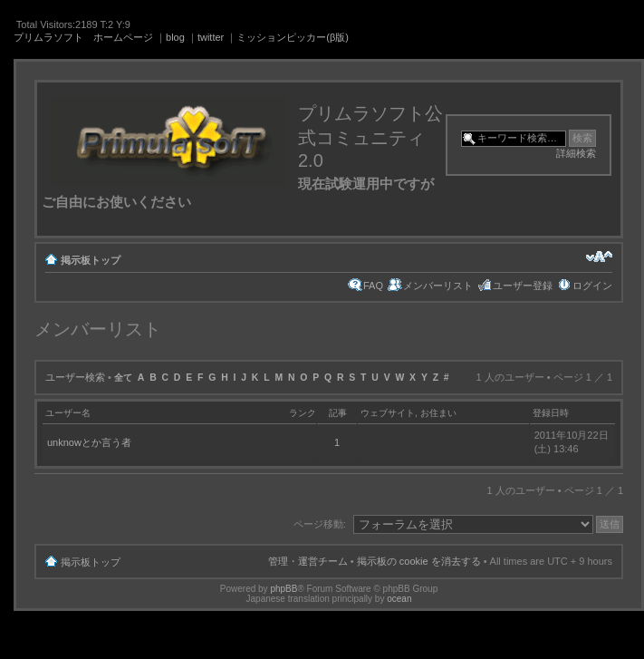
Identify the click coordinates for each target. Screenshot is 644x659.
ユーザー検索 (75, 377)
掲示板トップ (91, 260)
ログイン (592, 286)
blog (175, 37)
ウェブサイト (388, 413)
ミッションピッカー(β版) (293, 37)
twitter (211, 37)
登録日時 (551, 413)
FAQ (373, 286)
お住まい (438, 413)
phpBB (284, 589)
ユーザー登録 (523, 286)
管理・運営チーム (308, 561)
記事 (338, 413)
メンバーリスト (438, 286)
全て (123, 378)
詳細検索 (576, 153)
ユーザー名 (68, 413)
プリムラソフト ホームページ (83, 37)
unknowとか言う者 (89, 442)
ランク (303, 413)
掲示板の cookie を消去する (419, 561)
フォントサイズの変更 (599, 257)
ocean (399, 599)
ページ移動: (320, 524)
